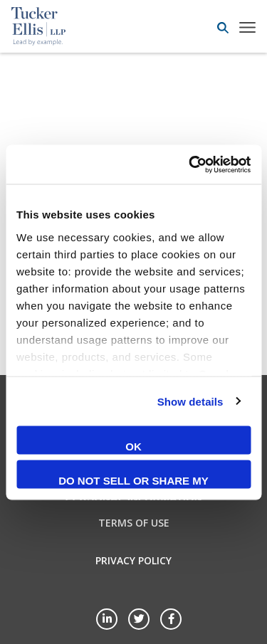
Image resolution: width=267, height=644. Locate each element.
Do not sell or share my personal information (133, 481)
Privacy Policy (133, 560)
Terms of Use (134, 523)
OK (133, 447)
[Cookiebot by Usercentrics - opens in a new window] (190, 164)
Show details (190, 401)
